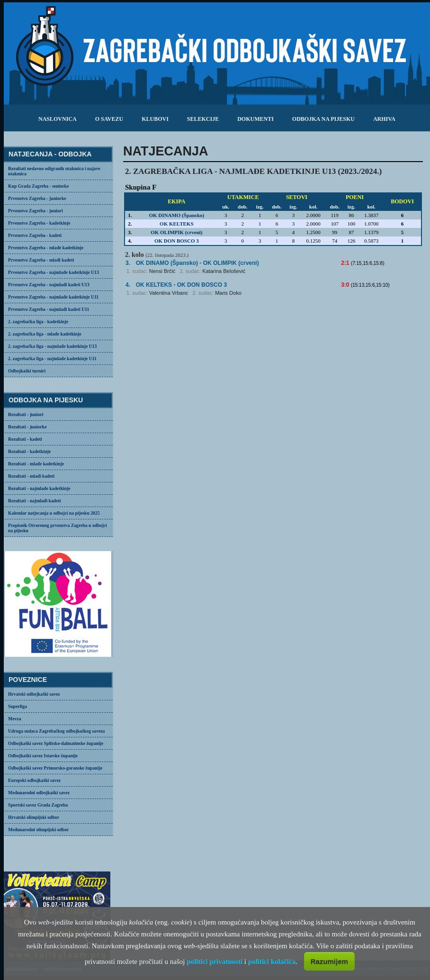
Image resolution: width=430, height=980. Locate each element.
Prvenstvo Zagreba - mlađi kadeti (41, 260)
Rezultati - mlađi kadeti (31, 476)
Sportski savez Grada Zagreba (38, 805)
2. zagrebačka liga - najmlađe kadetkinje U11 (52, 358)
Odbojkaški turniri (27, 371)
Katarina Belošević (224, 271)
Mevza (15, 719)
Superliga (18, 706)
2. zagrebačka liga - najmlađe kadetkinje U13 (52, 346)
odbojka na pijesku (323, 119)
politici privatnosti (215, 962)
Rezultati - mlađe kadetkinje (36, 464)
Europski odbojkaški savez (34, 780)
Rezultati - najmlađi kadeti (35, 501)
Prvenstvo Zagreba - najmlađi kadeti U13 (49, 285)
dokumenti (255, 119)
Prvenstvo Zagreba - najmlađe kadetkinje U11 (53, 297)
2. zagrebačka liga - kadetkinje (38, 322)
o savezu (109, 119)
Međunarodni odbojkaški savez (39, 793)
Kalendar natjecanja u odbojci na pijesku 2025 (54, 513)
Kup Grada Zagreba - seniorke (38, 186)
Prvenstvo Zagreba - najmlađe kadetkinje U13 (54, 272)
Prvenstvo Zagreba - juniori (36, 211)
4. (128, 285)
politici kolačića (272, 962)
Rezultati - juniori (26, 414)
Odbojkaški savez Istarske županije (43, 756)
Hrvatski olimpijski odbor (34, 817)
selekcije (203, 119)
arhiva (384, 119)
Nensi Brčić (162, 271)
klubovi (155, 119)
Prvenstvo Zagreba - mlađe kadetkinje (46, 248)
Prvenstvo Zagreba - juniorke (37, 198)
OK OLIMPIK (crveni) (176, 232)
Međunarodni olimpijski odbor (38, 830)
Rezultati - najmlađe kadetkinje (39, 488)
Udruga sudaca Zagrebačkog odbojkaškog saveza (56, 731)
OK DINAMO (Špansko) (176, 215)
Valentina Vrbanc (169, 293)
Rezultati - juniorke (27, 427)
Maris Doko (228, 293)
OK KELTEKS (176, 224)
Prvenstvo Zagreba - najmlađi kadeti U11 (49, 309)
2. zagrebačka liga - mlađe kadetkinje (45, 334)
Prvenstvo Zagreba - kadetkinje (39, 223)
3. (128, 263)
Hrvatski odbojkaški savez (34, 694)
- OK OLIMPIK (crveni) (197, 263)
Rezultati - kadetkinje (29, 451)
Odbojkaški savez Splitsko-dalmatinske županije (56, 743)
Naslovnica (58, 119)
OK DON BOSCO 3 (177, 241)
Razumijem (329, 961)
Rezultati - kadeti (25, 439)
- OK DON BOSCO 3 (181, 285)
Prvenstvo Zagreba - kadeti (35, 235)
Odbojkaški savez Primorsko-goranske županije (55, 768)
